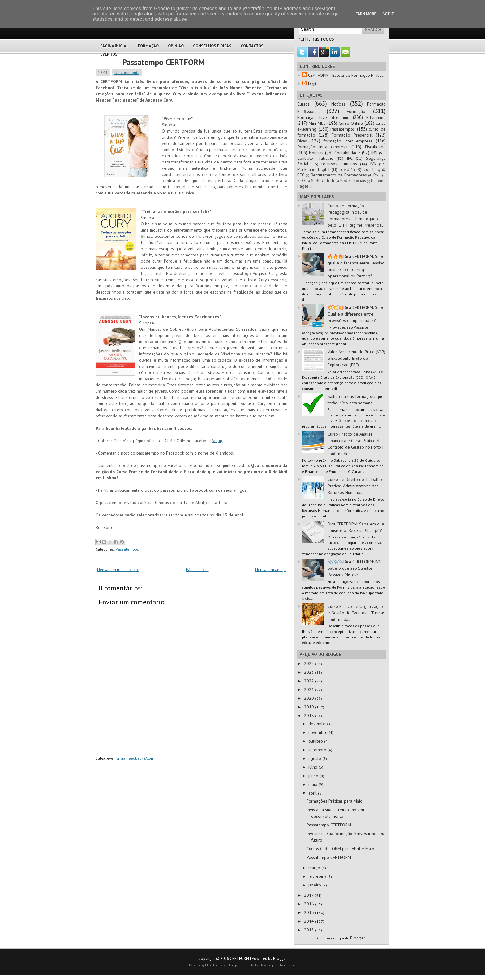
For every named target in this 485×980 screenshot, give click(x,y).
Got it (388, 14)
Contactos (252, 46)
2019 (310, 707)
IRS (374, 153)
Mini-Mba (317, 123)
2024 (310, 664)
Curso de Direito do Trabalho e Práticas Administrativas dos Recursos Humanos (357, 486)
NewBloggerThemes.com (278, 965)
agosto (315, 758)
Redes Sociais (353, 181)
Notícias (338, 104)
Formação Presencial (352, 135)
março (315, 868)
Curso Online (351, 123)
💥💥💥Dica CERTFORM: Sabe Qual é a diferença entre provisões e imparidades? (356, 314)
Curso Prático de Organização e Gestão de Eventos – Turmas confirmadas (356, 613)
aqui (217, 441)
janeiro (315, 885)
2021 (310, 690)
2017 (309, 895)
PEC (301, 175)
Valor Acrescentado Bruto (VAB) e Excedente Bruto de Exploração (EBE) (356, 358)
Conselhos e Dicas (212, 46)
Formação (148, 46)
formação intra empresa (322, 147)
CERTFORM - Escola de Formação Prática (346, 75)
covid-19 (348, 169)
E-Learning (376, 117)
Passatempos (127, 549)
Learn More (365, 14)
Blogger (358, 938)
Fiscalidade (375, 147)
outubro (316, 741)
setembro (318, 750)
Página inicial (197, 570)
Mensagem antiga (270, 570)
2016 (310, 904)
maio (313, 784)
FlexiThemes (215, 965)
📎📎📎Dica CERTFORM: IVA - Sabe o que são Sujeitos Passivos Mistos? (355, 568)
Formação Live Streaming (323, 117)
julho (313, 767)
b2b (331, 181)
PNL (377, 175)
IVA (373, 164)
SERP (316, 181)
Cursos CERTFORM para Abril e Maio (340, 849)
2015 (310, 912)
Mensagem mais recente (118, 570)
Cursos (303, 104)
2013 (310, 930)
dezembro (319, 724)
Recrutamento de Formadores (339, 175)
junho (314, 776)
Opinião (176, 46)
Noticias (316, 153)
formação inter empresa (348, 141)
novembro (319, 732)
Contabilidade (347, 153)
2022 (310, 681)
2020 (310, 698)
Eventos (109, 54)
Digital (314, 84)
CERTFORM (239, 958)
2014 (310, 921)
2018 (310, 716)
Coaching (372, 169)
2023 (310, 672)
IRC (350, 158)
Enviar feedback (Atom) (136, 758)
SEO (301, 181)
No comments (127, 73)
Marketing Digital (313, 169)
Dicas (302, 141)
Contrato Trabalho (315, 158)
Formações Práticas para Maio (335, 801)
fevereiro (318, 876)
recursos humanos (339, 164)
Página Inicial (114, 46)
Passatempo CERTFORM (163, 62)
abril (313, 793)
